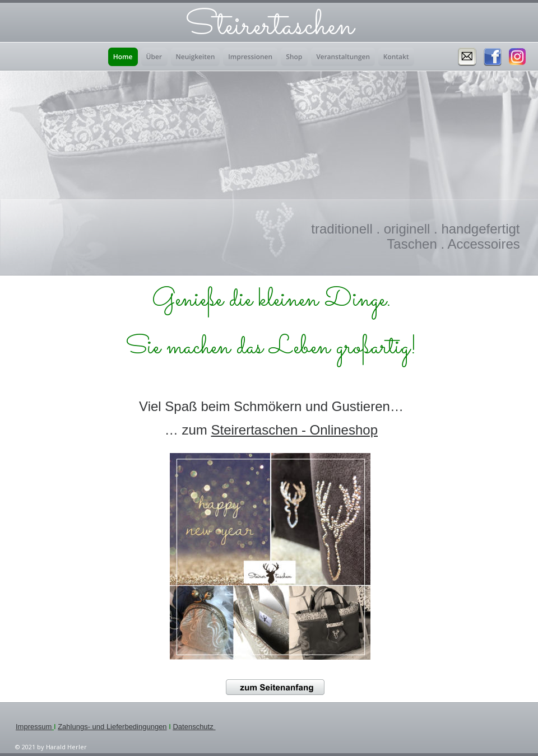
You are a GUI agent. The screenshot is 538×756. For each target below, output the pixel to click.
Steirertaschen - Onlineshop (295, 430)
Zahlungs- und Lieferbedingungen (112, 727)
